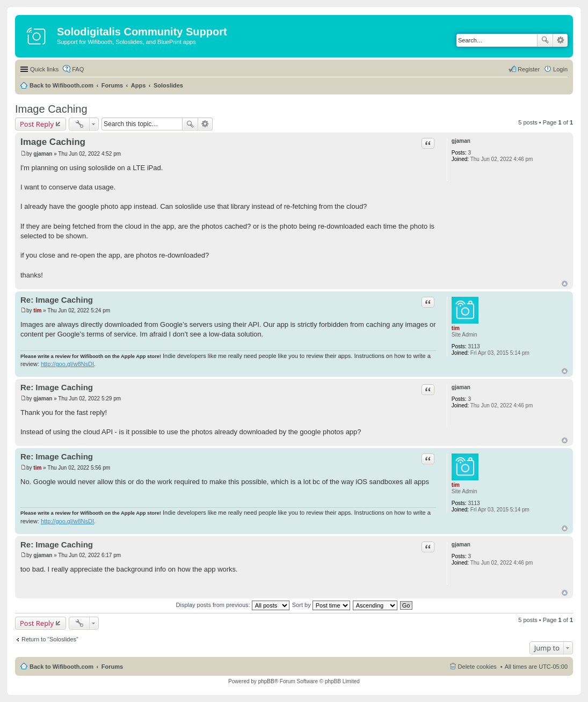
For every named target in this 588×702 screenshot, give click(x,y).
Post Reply (37, 124)
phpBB (266, 681)
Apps (139, 85)
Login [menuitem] (560, 69)
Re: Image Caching (57, 300)
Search (545, 40)
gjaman (461, 141)
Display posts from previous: (233, 605)
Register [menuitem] (529, 69)
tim (456, 328)
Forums (112, 85)
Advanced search (560, 40)
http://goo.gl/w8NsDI (67, 364)
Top (565, 284)
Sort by (321, 605)
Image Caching (51, 109)
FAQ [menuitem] (78, 69)
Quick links (44, 69)
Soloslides (168, 85)
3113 (474, 346)
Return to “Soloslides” (50, 639)
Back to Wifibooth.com (61, 85)
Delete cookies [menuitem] (477, 667)
